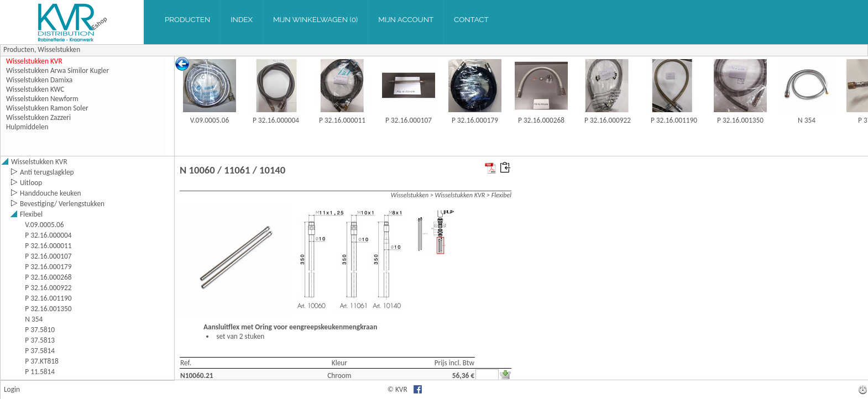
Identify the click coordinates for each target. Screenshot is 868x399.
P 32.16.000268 (541, 120)
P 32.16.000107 (409, 120)
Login (12, 389)
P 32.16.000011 (342, 120)
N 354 (807, 120)
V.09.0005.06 (210, 120)
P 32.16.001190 (674, 120)
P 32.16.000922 (608, 120)
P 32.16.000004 (276, 120)
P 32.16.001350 (740, 120)
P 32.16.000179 (475, 120)
